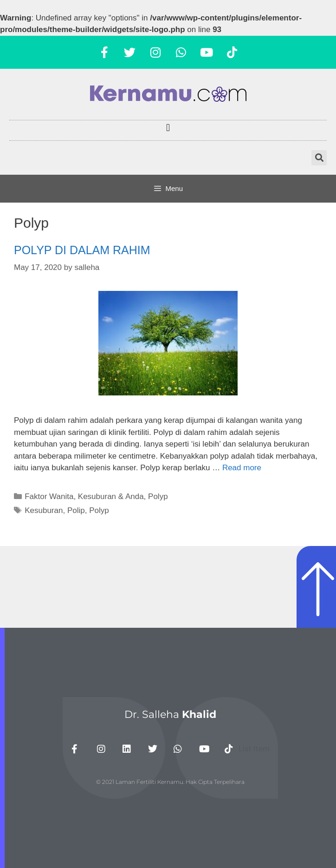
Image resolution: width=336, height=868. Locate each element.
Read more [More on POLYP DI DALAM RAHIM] (242, 468)
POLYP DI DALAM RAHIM (82, 250)
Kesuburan (44, 510)
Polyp (158, 496)
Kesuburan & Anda (111, 496)
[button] (168, 128)
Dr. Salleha (170, 714)
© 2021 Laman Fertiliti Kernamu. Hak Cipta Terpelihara (170, 782)
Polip (76, 510)
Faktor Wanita (49, 496)
